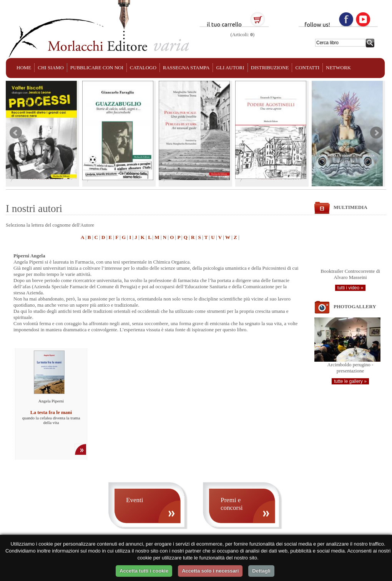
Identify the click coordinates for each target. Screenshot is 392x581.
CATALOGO (143, 68)
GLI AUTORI (230, 68)
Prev (16, 133)
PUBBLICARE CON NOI (97, 68)
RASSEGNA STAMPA (186, 68)
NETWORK (338, 68)
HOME (24, 68)
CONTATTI (307, 68)
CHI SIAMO (51, 68)
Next (376, 133)
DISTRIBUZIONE (270, 68)
